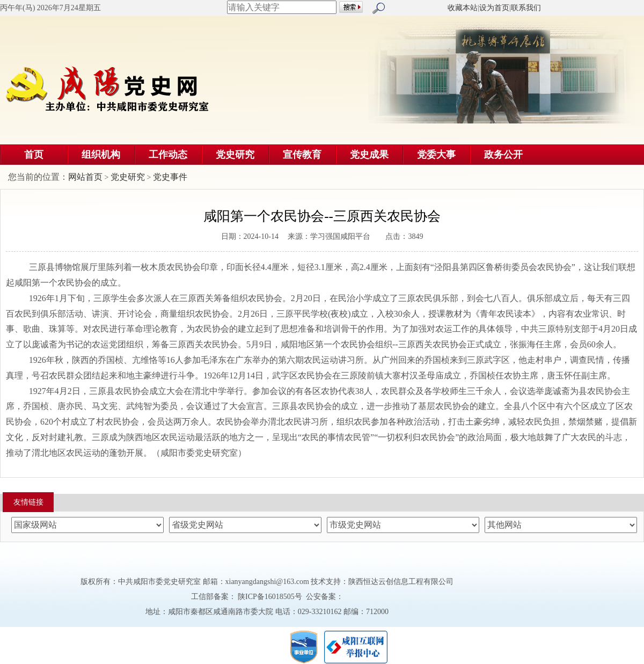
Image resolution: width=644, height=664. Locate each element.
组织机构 (101, 155)
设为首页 (494, 8)
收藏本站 (463, 8)
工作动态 (168, 155)
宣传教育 (302, 155)
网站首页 (85, 177)
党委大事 (436, 155)
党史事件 (170, 177)
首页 (34, 155)
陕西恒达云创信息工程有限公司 (401, 582)
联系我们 (526, 8)
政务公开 (503, 155)
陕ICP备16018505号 (270, 597)
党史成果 (369, 155)
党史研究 (235, 155)
